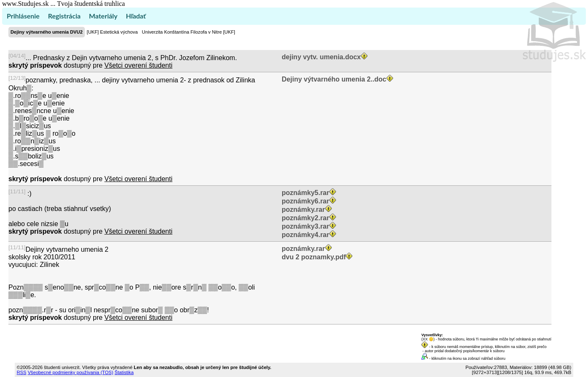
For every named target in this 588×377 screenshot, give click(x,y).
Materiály (103, 16)
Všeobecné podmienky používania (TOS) (71, 372)
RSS (22, 372)
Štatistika (124, 372)
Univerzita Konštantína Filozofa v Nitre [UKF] (189, 32)
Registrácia (64, 16)
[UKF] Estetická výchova (112, 32)
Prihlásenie (23, 16)
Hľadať (136, 16)
